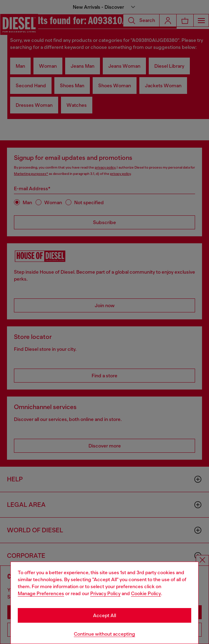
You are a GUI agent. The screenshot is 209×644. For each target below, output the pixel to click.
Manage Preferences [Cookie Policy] (41, 593)
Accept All (104, 615)
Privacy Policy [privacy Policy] (105, 593)
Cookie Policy (146, 593)
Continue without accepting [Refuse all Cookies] (104, 634)
